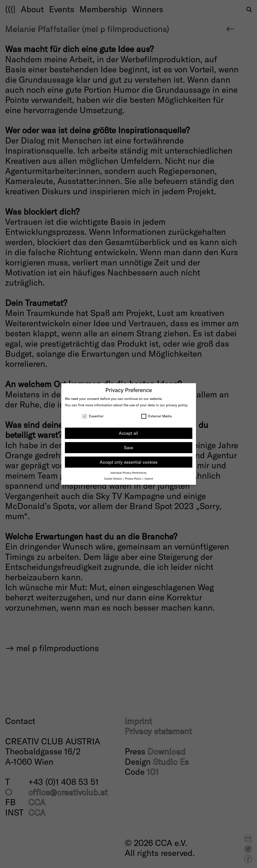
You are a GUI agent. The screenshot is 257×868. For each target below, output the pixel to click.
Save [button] (128, 447)
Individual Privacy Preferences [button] (128, 473)
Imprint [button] (149, 479)
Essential (93, 416)
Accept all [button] (128, 433)
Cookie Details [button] (113, 479)
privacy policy (177, 405)
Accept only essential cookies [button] (129, 462)
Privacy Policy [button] (134, 479)
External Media (157, 416)
